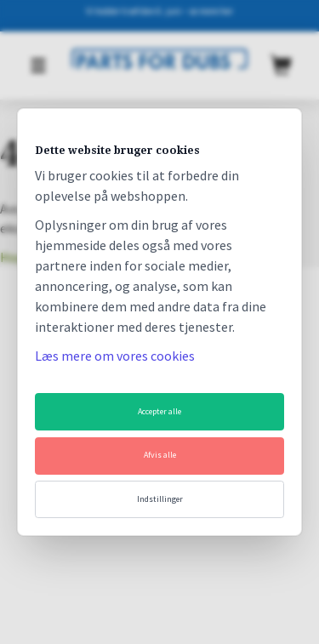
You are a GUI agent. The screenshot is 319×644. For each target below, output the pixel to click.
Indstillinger (160, 499)
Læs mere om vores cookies (115, 356)
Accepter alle (159, 411)
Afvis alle (160, 455)
